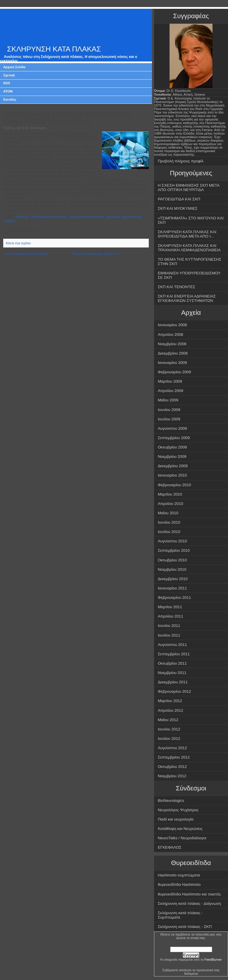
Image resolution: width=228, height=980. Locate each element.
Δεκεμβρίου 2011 (173, 682)
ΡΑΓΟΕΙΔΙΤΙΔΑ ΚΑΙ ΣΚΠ (179, 199)
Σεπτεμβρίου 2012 (174, 757)
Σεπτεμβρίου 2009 (174, 438)
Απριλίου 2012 (171, 710)
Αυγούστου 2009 (172, 428)
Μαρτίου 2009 (170, 381)
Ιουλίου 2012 (169, 739)
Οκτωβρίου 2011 (172, 663)
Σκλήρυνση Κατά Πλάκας (87, 217)
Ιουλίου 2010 (169, 532)
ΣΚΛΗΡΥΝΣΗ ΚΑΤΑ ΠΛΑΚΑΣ (54, 49)
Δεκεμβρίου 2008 (173, 353)
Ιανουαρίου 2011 (172, 588)
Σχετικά (9, 75)
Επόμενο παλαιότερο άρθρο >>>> (97, 254)
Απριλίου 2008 (171, 335)
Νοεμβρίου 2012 (172, 776)
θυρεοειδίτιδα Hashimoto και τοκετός (189, 894)
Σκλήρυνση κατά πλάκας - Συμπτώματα (180, 915)
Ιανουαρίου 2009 (172, 363)
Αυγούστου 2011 (172, 645)
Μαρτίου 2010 (170, 494)
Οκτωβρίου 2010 (172, 560)
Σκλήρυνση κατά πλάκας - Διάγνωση (189, 904)
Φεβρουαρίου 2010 (175, 485)
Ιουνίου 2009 (169, 410)
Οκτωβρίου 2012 (172, 767)
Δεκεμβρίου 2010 (173, 579)
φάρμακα (113, 217)
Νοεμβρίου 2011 (172, 673)
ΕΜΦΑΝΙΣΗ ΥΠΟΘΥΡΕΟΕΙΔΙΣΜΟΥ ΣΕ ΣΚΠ (189, 275)
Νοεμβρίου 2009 (172, 457)
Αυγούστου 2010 (172, 541)
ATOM (8, 91)
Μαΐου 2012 (168, 720)
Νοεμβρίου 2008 (172, 344)
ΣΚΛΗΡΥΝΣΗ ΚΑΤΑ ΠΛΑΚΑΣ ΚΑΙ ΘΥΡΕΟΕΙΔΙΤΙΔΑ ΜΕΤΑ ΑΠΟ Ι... (187, 234)
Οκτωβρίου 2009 (172, 447)
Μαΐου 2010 (168, 513)
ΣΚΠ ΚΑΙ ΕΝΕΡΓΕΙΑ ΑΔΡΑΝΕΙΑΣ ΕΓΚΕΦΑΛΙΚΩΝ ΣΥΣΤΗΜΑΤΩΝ (187, 298)
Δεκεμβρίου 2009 (173, 466)
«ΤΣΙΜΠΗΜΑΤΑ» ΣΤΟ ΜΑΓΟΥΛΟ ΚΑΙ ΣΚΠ (191, 220)
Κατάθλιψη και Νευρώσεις (180, 829)
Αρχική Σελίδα (14, 67)
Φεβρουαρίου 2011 (175, 598)
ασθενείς (22, 217)
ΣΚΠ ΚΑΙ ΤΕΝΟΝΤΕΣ (177, 287)
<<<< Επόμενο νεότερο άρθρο (26, 254)
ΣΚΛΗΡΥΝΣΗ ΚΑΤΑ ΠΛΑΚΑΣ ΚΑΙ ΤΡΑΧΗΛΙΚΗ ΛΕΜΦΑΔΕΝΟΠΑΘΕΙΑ (189, 248)
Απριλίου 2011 (171, 616)
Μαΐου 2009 (168, 400)
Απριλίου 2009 (171, 391)
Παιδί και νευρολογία (176, 819)
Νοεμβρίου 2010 (172, 569)
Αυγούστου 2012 (172, 748)
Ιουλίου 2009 (169, 419)
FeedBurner (213, 960)
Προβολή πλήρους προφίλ (181, 161)
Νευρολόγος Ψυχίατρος (178, 810)
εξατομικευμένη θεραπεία (48, 217)
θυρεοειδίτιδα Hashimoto (179, 884)
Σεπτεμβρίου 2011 (174, 654)
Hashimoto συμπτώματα (179, 875)
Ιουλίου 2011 (169, 635)
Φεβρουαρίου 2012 (175, 691)
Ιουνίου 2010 (169, 522)
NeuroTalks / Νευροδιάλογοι (182, 838)
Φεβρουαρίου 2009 (175, 372)
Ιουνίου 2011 (169, 626)
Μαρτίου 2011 (170, 607)
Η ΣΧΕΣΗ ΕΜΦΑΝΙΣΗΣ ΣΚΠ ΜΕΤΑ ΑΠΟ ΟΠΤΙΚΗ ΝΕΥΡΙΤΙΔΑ (189, 188)
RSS (7, 83)
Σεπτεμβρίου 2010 (174, 550)
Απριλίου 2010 (171, 504)
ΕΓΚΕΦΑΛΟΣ (170, 847)
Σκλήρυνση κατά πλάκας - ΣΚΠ (185, 927)
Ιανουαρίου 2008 (172, 325)
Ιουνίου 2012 (169, 729)
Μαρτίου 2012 (170, 701)
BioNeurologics (171, 801)
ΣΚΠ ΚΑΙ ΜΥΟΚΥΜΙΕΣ (178, 208)
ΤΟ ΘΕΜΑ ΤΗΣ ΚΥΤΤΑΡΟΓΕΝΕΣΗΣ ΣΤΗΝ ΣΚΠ (190, 262)
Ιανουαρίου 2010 (172, 475)
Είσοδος (10, 99)
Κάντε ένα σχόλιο (18, 243)
